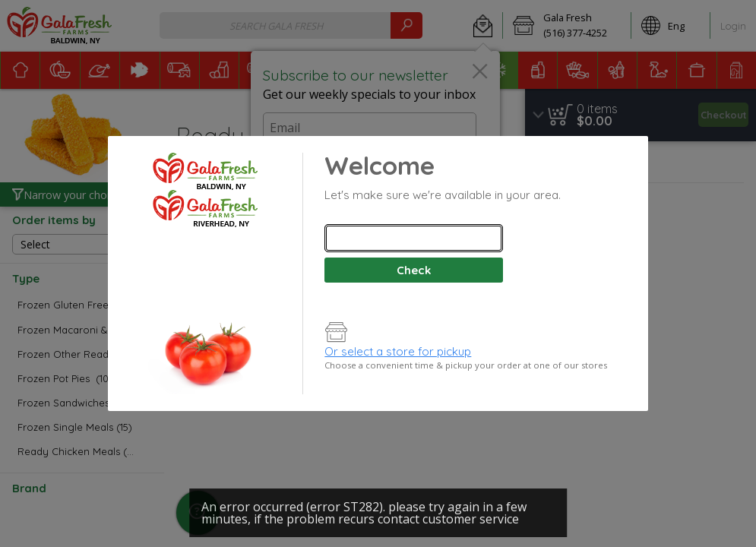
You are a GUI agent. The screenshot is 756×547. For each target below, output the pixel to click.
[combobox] (413, 238)
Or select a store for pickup (398, 351)
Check (414, 270)
